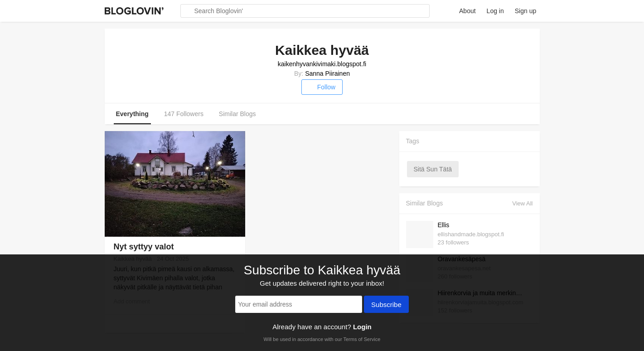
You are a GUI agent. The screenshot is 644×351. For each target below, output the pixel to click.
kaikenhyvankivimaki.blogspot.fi (322, 64)
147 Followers (184, 114)
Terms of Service (362, 339)
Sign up (525, 11)
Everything (132, 114)
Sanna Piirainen (327, 73)
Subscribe (386, 305)
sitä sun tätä (433, 169)
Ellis (444, 225)
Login (362, 327)
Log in (495, 11)
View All (522, 203)
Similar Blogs (237, 114)
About (467, 11)
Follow (322, 87)
